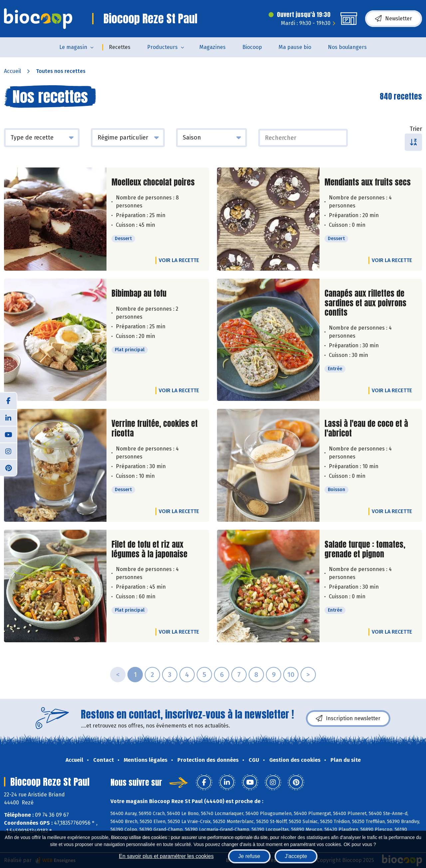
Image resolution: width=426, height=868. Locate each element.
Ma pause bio (295, 47)
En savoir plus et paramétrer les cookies (166, 856)
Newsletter (394, 19)
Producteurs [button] (162, 47)
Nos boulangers (347, 47)
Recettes (120, 47)
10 (291, 675)
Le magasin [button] (73, 47)
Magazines (213, 47)
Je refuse (249, 856)
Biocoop (252, 47)
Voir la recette (179, 260)
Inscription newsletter (348, 719)
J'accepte (296, 856)
